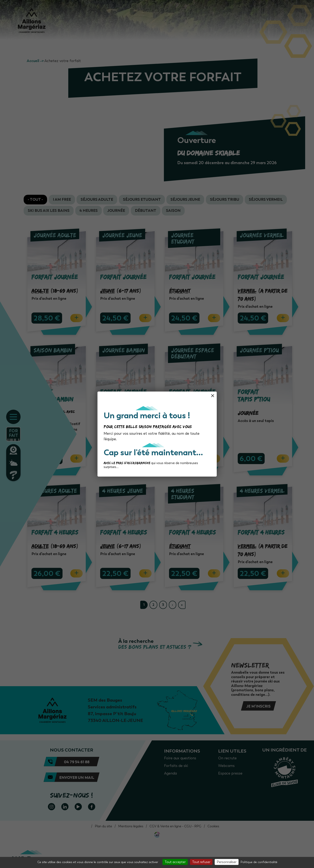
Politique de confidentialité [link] (259, 862)
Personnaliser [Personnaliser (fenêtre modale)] (227, 862)
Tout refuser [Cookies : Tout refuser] (201, 862)
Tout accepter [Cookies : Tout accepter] (175, 862)
